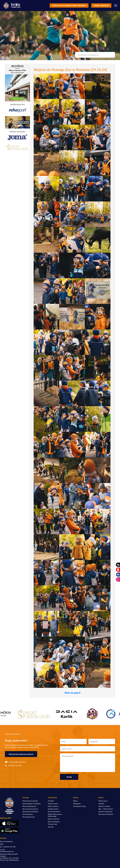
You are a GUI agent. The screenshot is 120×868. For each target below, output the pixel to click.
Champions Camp (79, 806)
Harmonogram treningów (32, 804)
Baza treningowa (54, 822)
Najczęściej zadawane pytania (21, 754)
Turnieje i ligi (52, 824)
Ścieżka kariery (53, 809)
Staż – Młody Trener (106, 809)
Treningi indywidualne (30, 812)
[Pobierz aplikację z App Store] (9, 823)
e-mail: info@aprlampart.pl (7, 851)
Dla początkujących (29, 806)
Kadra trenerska (53, 819)
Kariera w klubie (104, 806)
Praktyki (101, 804)
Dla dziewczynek (29, 817)
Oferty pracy (103, 801)
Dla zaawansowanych (30, 809)
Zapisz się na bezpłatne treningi (69, 5)
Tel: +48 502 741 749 (8, 847)
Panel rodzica (101, 5)
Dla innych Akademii (106, 814)
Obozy (75, 801)
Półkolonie (77, 804)
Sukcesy (51, 827)
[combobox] (95, 55)
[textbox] (95, 55)
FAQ (2, 844)
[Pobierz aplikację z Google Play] (9, 831)
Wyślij (69, 777)
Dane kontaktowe (6, 841)
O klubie (51, 801)
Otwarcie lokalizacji (105, 812)
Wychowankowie (54, 812)
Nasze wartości (53, 806)
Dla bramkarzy (28, 814)
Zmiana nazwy (53, 804)
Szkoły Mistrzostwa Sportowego (55, 815)
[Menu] (116, 5)
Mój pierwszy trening (30, 801)
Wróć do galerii (72, 693)
